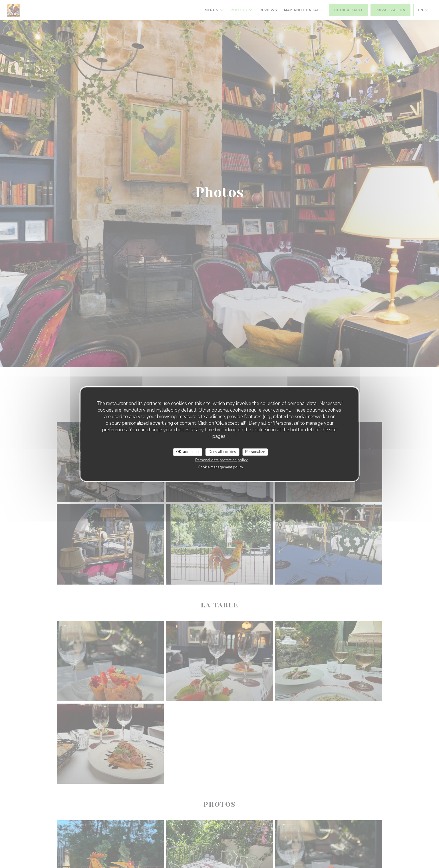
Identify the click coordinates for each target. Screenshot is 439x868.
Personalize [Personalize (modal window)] (255, 452)
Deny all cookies (222, 452)
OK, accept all (188, 452)
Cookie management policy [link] (220, 467)
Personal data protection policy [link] (221, 460)
